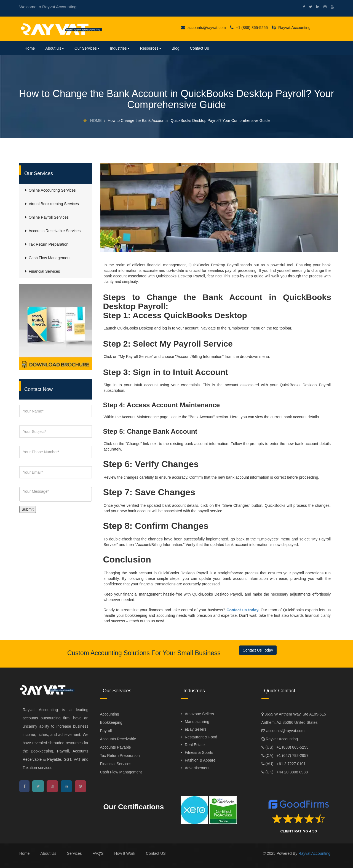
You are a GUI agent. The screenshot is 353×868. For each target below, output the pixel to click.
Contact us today (242, 610)
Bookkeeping (111, 722)
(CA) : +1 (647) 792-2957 (287, 756)
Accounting (110, 714)
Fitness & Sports (199, 752)
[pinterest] (80, 786)
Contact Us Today (258, 650)
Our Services (87, 48)
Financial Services (116, 764)
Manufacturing (197, 722)
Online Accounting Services (52, 190)
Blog (176, 48)
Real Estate (195, 745)
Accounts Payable (116, 747)
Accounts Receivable (118, 739)
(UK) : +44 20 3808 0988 (286, 772)
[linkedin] (316, 7)
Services (74, 853)
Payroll (106, 731)
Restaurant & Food (201, 737)
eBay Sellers (196, 729)
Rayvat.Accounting (291, 28)
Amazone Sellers (199, 714)
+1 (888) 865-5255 (249, 28)
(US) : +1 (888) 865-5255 (287, 747)
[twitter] (308, 7)
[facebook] (302, 7)
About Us (55, 48)
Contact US (156, 853)
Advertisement (197, 768)
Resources (151, 48)
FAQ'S (98, 853)
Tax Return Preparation (120, 756)
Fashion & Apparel (200, 760)
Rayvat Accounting (314, 853)
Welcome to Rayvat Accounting (48, 7)
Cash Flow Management (121, 772)
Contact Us (200, 48)
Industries (120, 48)
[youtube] (330, 7)
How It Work (125, 853)
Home (30, 48)
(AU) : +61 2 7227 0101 (285, 764)
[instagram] (323, 7)
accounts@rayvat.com (203, 28)
